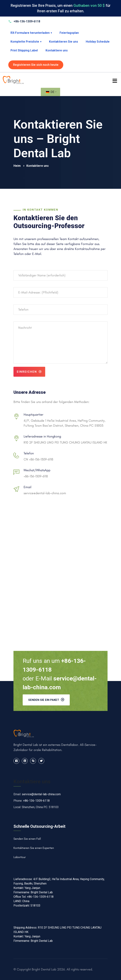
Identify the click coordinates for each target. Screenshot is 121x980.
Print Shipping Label (24, 50)
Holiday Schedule (98, 42)
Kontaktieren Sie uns (64, 42)
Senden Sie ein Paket (46, 700)
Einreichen (29, 372)
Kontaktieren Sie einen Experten (34, 848)
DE (50, 92)
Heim (17, 166)
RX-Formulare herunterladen (31, 33)
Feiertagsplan (69, 33)
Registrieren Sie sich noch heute (36, 65)
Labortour (20, 857)
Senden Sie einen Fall (27, 839)
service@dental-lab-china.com (45, 493)
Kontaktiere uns (57, 50)
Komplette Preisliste (26, 42)
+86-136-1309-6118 (36, 476)
